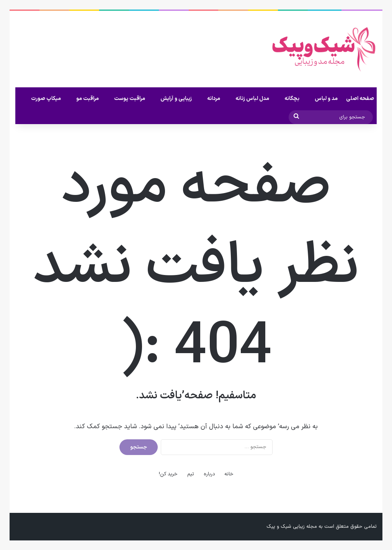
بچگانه (292, 99)
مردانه (214, 99)
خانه (229, 474)
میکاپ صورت (46, 99)
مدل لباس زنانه (252, 99)
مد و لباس (326, 99)
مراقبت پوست (130, 99)
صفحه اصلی (360, 99)
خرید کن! (168, 474)
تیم (191, 474)
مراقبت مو (87, 99)
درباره (209, 474)
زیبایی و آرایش (176, 99)
